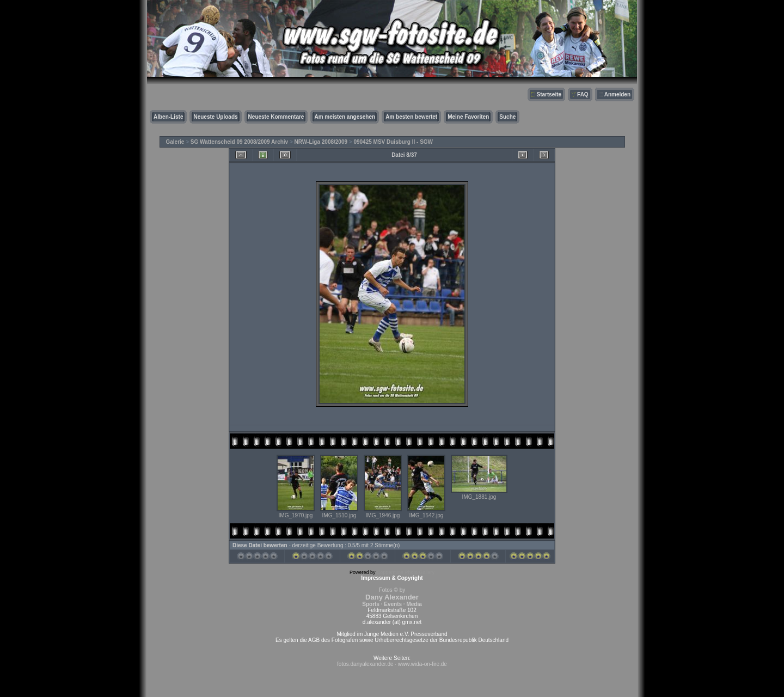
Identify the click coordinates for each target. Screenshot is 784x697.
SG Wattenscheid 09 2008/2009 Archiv (239, 142)
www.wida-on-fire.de (422, 664)
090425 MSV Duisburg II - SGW (393, 142)
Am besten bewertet (411, 117)
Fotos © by (392, 597)
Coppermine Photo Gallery (406, 572)
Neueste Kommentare (276, 117)
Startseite (549, 94)
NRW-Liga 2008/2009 (321, 142)
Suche (507, 117)
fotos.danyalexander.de (365, 664)
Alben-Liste (168, 117)
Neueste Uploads (215, 117)
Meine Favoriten (468, 117)
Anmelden (617, 94)
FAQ (583, 94)
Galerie (175, 142)
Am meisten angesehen (345, 117)
